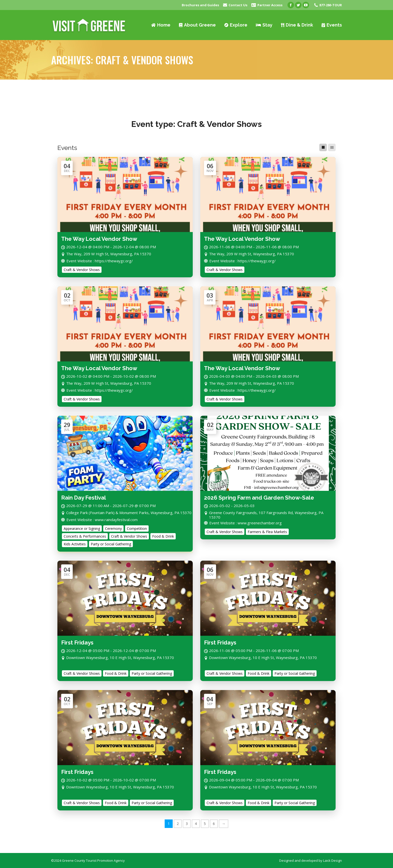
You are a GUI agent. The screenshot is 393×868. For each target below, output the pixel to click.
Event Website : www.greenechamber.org (243, 523)
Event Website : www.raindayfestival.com (99, 520)
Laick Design (332, 860)
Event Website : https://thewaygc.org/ (97, 261)
